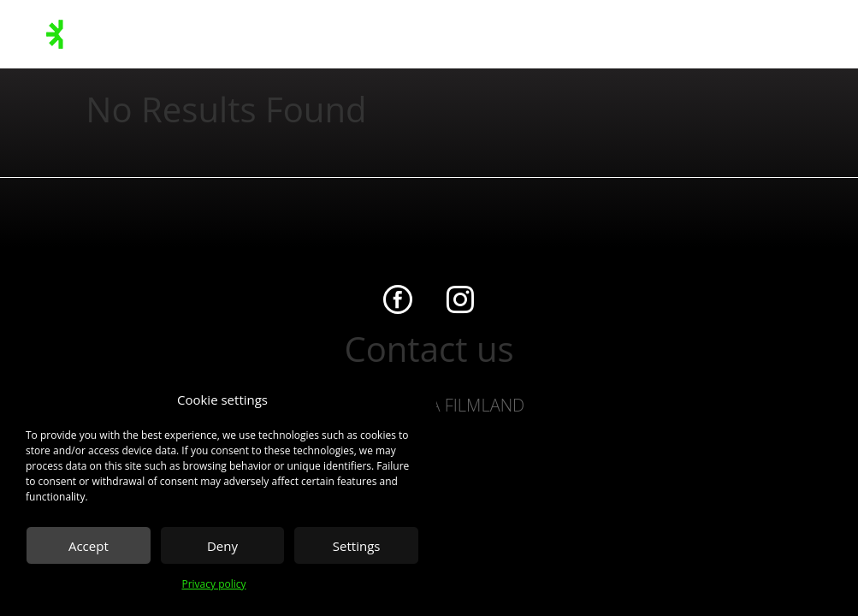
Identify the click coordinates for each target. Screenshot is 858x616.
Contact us (429, 349)
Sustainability (312, 35)
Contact (574, 35)
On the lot (388, 35)
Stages (187, 35)
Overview (514, 35)
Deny (222, 546)
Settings (357, 546)
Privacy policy (213, 584)
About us (452, 35)
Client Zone (787, 35)
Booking (722, 35)
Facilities (242, 35)
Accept (89, 546)
